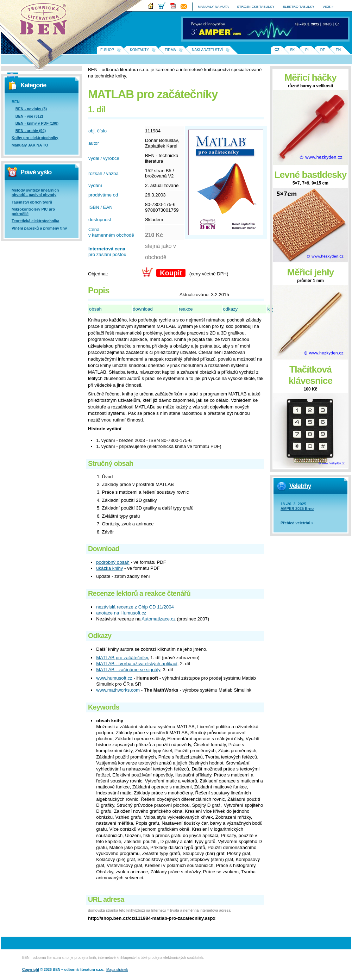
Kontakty (139, 50)
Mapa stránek (117, 970)
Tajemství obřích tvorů (32, 202)
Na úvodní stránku (46, 21)
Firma (170, 50)
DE (323, 50)
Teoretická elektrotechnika (35, 221)
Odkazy (100, 636)
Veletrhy (300, 486)
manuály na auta (213, 7)
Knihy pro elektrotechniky (35, 138)
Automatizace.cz (159, 619)
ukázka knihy (109, 568)
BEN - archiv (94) (31, 131)
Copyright (31, 970)
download (143, 309)
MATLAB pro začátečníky (122, 658)
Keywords (104, 707)
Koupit (171, 273)
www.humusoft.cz (114, 678)
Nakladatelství (207, 50)
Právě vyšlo (36, 172)
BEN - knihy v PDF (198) (37, 123)
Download (104, 549)
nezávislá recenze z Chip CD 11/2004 (135, 607)
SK (293, 50)
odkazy (230, 309)
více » (328, 7)
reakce (186, 309)
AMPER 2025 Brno (297, 508)
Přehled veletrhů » (297, 523)
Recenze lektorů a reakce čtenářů (139, 593)
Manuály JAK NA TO (30, 145)
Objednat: (98, 274)
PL (307, 50)
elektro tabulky (298, 7)
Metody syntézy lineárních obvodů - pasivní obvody (35, 192)
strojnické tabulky (256, 7)
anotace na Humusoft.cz (121, 613)
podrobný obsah (113, 562)
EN (338, 50)
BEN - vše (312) (29, 116)
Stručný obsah (111, 463)
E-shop (107, 50)
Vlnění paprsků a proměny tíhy (39, 228)
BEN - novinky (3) (31, 109)
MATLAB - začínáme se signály (128, 670)
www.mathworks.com (118, 690)
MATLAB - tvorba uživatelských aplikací (137, 664)
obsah (95, 309)
